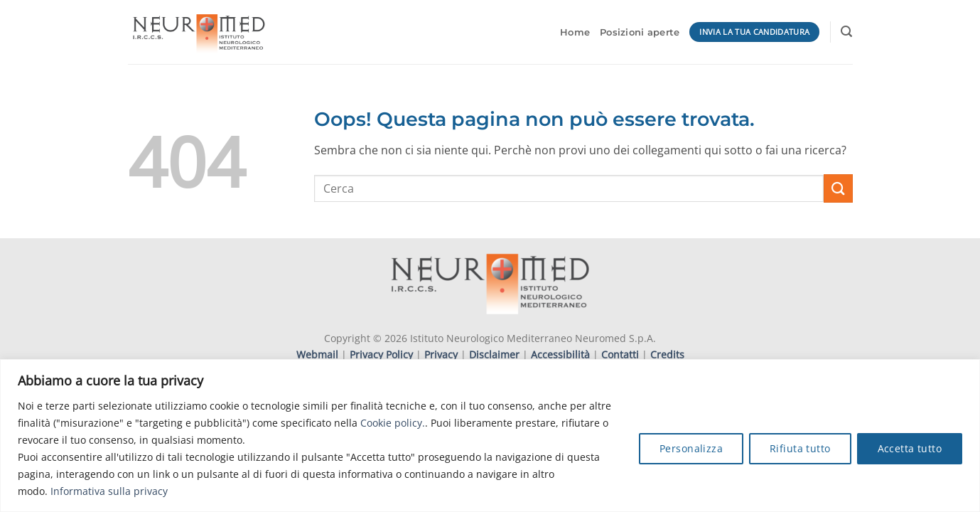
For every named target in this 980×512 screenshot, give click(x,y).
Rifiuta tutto (800, 448)
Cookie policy (391, 423)
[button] (846, 32)
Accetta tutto (910, 448)
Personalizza (691, 448)
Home (575, 32)
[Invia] (838, 188)
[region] (490, 436)
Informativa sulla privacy (109, 491)
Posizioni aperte (640, 32)
